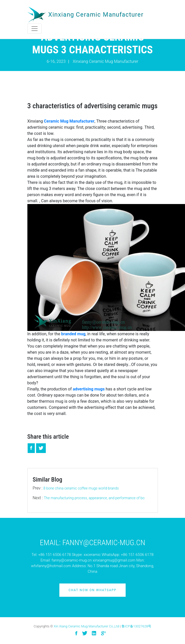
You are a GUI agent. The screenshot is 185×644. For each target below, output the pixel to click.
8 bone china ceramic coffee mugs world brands (81, 488)
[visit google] (104, 633)
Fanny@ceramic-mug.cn (104, 542)
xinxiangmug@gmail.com (114, 560)
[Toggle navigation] (35, 29)
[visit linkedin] (94, 633)
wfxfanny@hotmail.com (51, 566)
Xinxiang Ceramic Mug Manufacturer (105, 61)
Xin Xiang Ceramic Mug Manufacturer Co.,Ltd (86, 626)
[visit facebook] (76, 633)
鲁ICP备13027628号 (137, 626)
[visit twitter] (85, 633)
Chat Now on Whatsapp (92, 590)
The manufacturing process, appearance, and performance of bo (94, 498)
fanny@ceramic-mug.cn (72, 560)
